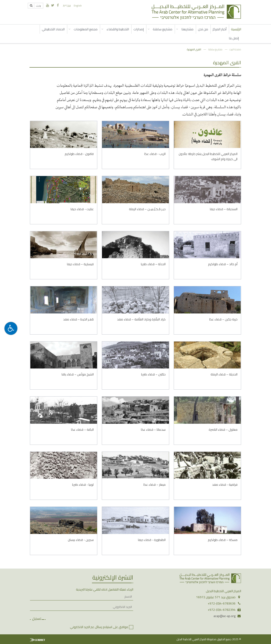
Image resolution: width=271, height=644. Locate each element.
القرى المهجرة (194, 49)
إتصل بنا (234, 38)
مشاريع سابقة (163, 29)
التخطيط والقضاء (118, 29)
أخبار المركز (220, 29)
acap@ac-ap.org (224, 616)
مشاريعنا (187, 29)
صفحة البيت (235, 49)
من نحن (203, 29)
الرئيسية (236, 29)
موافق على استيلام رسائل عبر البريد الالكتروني (99, 627)
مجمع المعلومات (86, 29)
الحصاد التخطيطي (53, 29)
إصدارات (139, 29)
